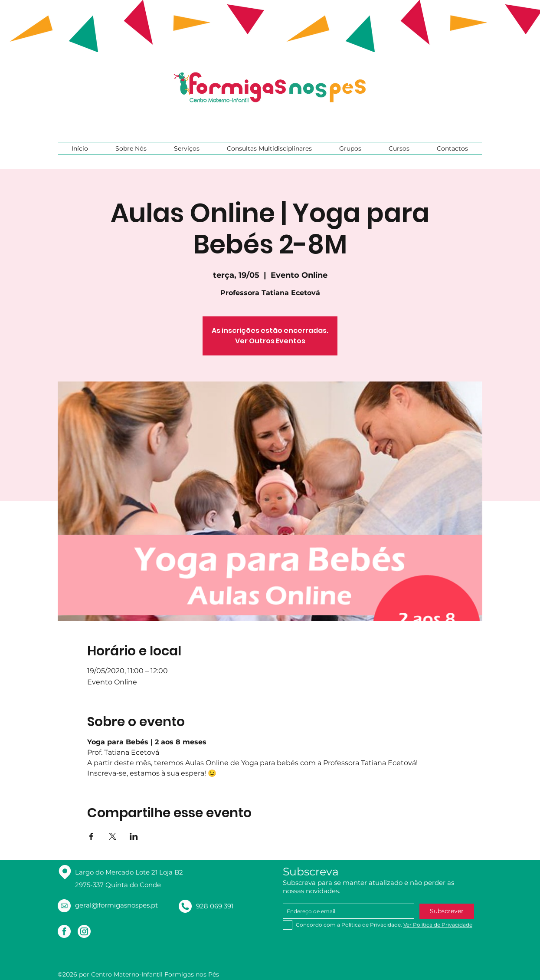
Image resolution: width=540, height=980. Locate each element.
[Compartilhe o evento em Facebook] (91, 836)
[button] (131, 148)
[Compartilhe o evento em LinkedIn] (134, 836)
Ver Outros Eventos (270, 341)
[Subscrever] (447, 911)
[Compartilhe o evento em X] (113, 836)
